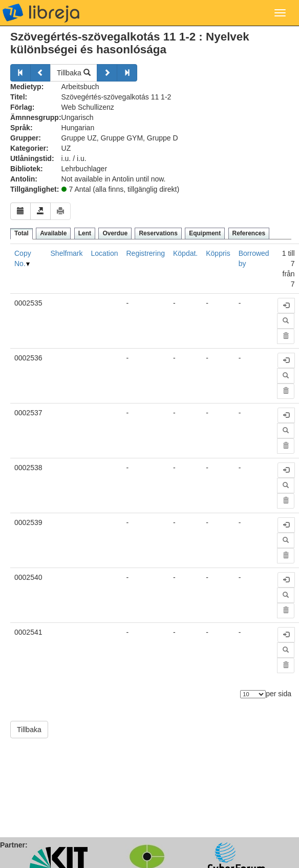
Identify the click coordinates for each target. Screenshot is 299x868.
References (249, 233)
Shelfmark (67, 253)
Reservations (158, 233)
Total (22, 233)
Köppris (218, 253)
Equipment (205, 233)
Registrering (145, 253)
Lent (85, 233)
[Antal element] (253, 694)
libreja (41, 13)
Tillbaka (74, 73)
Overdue (115, 233)
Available (53, 233)
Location (105, 253)
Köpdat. (185, 253)
